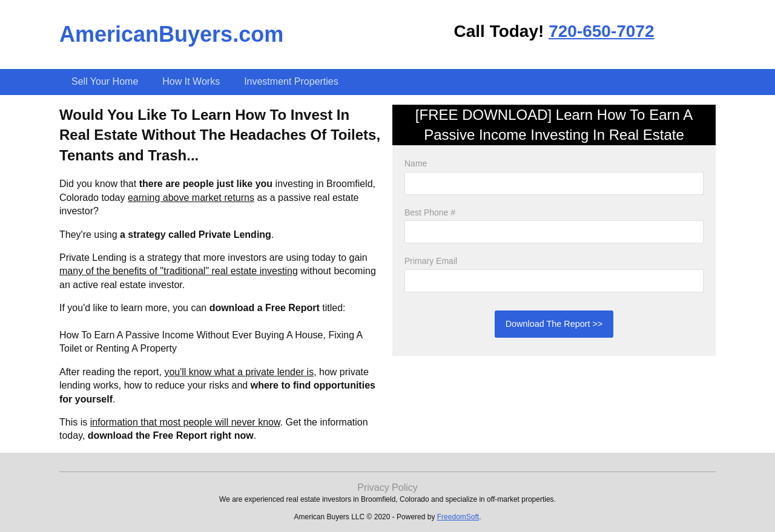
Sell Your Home (105, 81)
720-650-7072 (601, 31)
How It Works (191, 81)
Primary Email (431, 261)
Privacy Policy (387, 488)
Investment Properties (291, 81)
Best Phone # (430, 212)
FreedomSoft (458, 517)
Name (416, 163)
